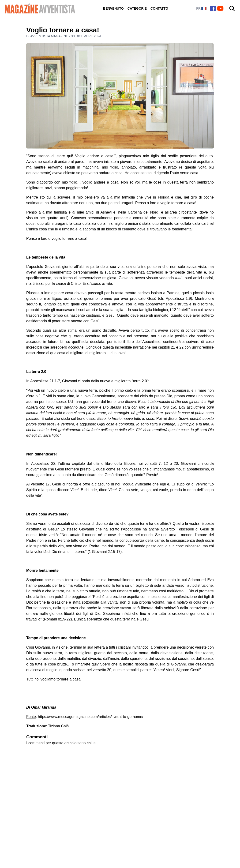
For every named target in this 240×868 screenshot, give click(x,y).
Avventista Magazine (50, 36)
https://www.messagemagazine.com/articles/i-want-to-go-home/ (91, 717)
